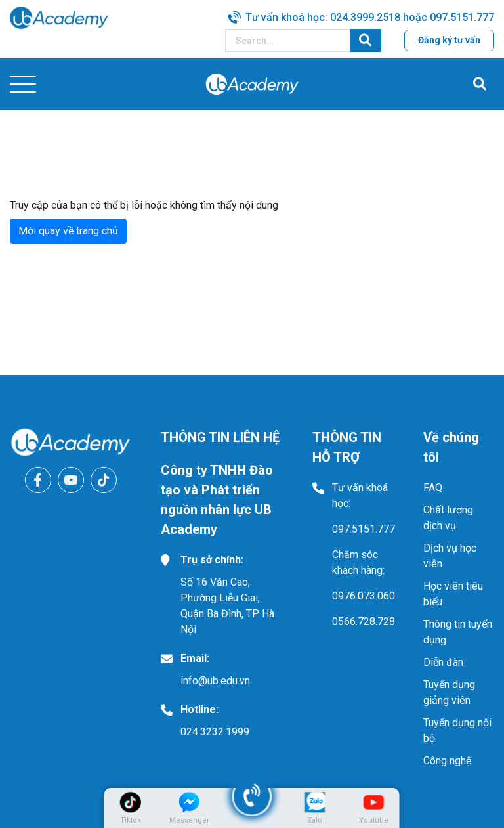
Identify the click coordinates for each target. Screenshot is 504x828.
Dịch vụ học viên (450, 556)
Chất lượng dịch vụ (448, 518)
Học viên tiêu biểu (453, 594)
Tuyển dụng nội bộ (457, 730)
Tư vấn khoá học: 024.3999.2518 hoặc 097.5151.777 (370, 17)
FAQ (433, 488)
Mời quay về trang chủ (68, 231)
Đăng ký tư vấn (449, 40)
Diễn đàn (443, 662)
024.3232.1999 (215, 732)
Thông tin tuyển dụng (458, 632)
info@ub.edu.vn (215, 681)
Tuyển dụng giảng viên (449, 692)
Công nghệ (447, 761)
